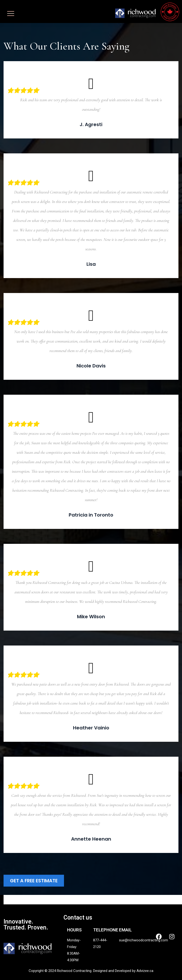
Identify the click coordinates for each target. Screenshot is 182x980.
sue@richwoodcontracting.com (143, 940)
